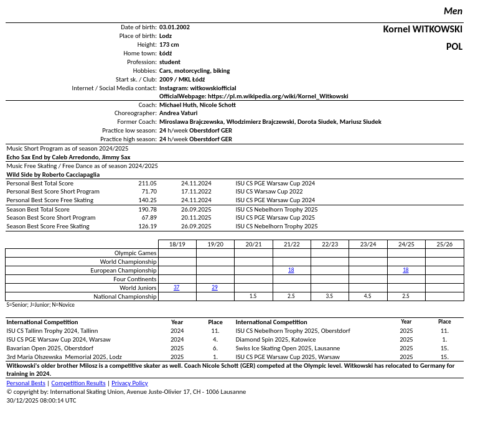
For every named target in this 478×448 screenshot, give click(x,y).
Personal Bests (26, 383)
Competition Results (79, 383)
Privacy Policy (129, 383)
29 (214, 287)
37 (176, 287)
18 (291, 270)
